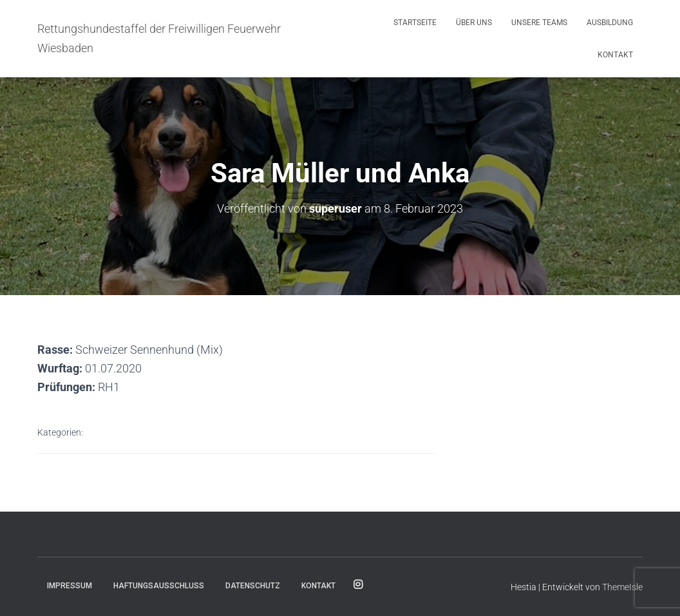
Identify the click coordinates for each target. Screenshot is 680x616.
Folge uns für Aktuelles (358, 585)
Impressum (70, 586)
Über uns (474, 23)
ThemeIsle (622, 587)
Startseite (415, 23)
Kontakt (615, 55)
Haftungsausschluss (159, 586)
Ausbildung (610, 23)
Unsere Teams (539, 23)
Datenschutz (253, 586)
